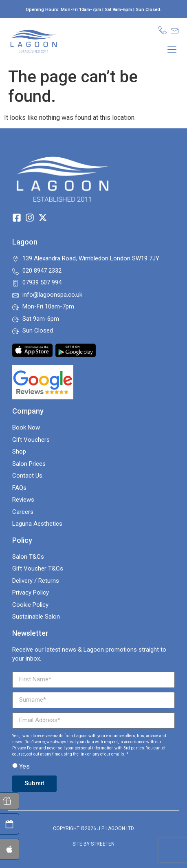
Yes (24, 766)
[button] (172, 49)
